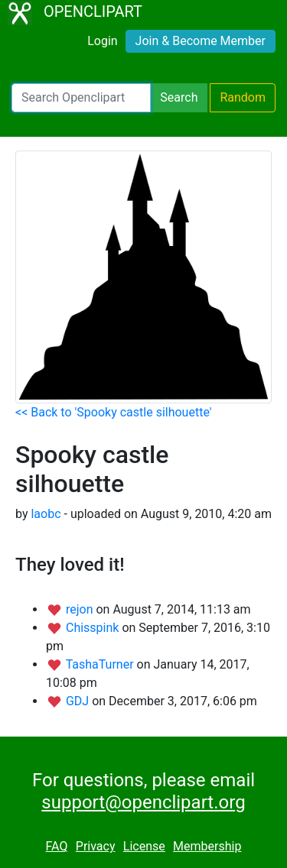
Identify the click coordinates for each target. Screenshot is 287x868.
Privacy (96, 846)
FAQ (57, 846)
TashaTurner (101, 664)
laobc (46, 514)
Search (179, 97)
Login (102, 41)
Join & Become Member (201, 41)
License (144, 846)
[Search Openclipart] (81, 98)
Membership (207, 846)
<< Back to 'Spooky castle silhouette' (114, 412)
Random (243, 97)
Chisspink (94, 628)
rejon (81, 609)
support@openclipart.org (143, 802)
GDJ (79, 701)
